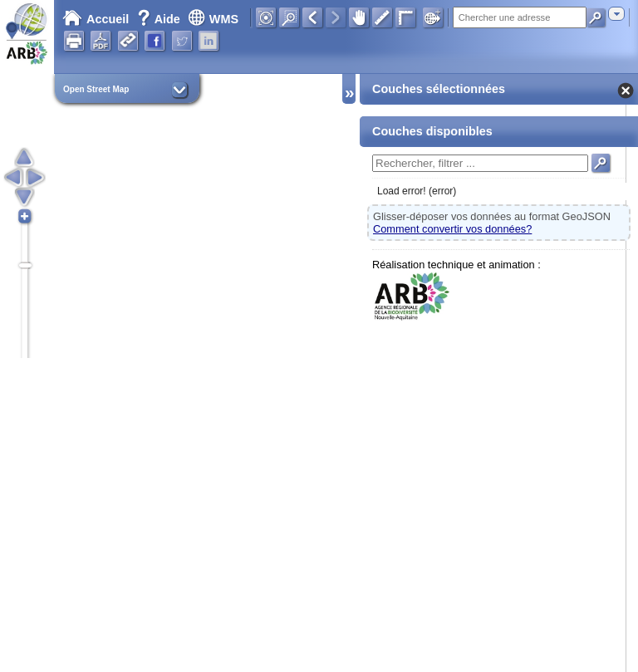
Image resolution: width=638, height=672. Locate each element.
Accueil (96, 19)
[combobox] (616, 14)
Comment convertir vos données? (452, 229)
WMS (213, 19)
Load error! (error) (417, 191)
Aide (160, 19)
